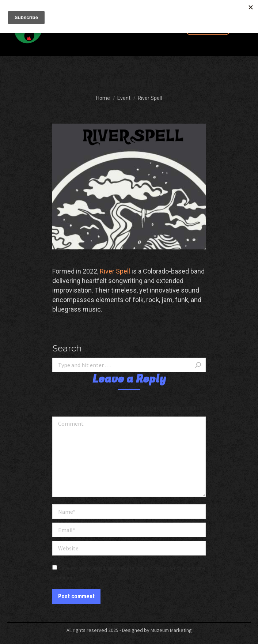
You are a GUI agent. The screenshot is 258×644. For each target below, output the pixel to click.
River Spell (115, 271)
